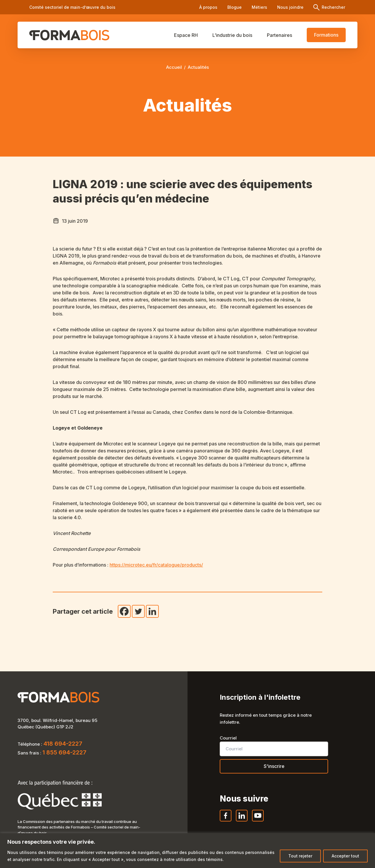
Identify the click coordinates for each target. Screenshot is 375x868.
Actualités (198, 67)
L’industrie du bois (232, 35)
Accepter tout (345, 856)
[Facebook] (124, 611)
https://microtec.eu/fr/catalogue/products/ (156, 565)
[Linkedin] (152, 611)
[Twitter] (138, 611)
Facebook (226, 821)
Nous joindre (290, 7)
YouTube (258, 821)
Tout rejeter (300, 856)
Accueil (174, 67)
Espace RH (186, 35)
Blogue (235, 7)
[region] (187, 851)
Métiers (259, 7)
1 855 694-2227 (64, 752)
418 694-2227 (63, 744)
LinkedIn (242, 821)
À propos (208, 7)
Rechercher (333, 7)
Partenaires (279, 35)
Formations (326, 35)
